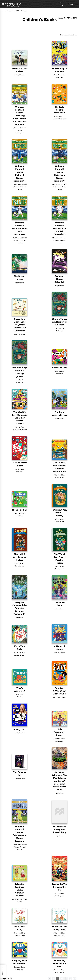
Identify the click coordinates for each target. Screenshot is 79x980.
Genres (11, 11)
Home (4, 11)
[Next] (70, 979)
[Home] (12, 4)
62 (74, 979)
